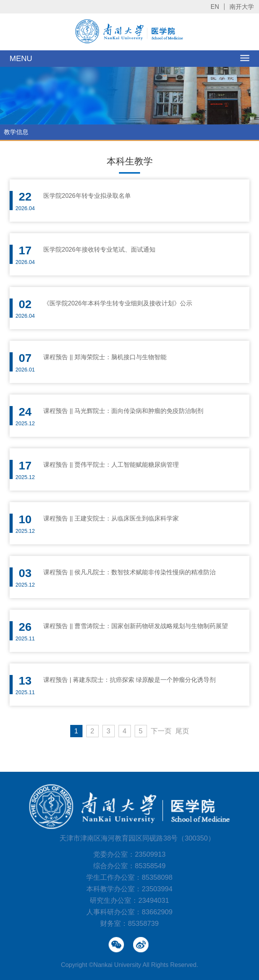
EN (215, 7)
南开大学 (242, 7)
